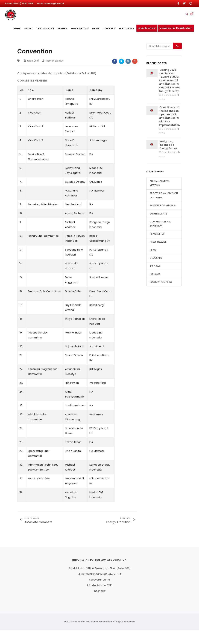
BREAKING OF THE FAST (163, 220)
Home (12, 29)
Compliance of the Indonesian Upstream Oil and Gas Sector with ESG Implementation (169, 131)
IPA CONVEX (131, 29)
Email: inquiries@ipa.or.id (50, 3)
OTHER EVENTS (158, 228)
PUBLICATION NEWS (161, 297)
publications (80, 29)
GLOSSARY (156, 272)
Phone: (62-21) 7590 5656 (19, 3)
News (98, 29)
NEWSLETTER (157, 248)
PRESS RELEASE (158, 256)
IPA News (155, 280)
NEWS (153, 264)
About (25, 29)
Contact (112, 29)
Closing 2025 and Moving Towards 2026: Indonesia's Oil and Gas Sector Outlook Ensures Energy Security (170, 95)
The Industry (43, 29)
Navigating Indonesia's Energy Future (168, 159)
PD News (155, 289)
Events (62, 29)
